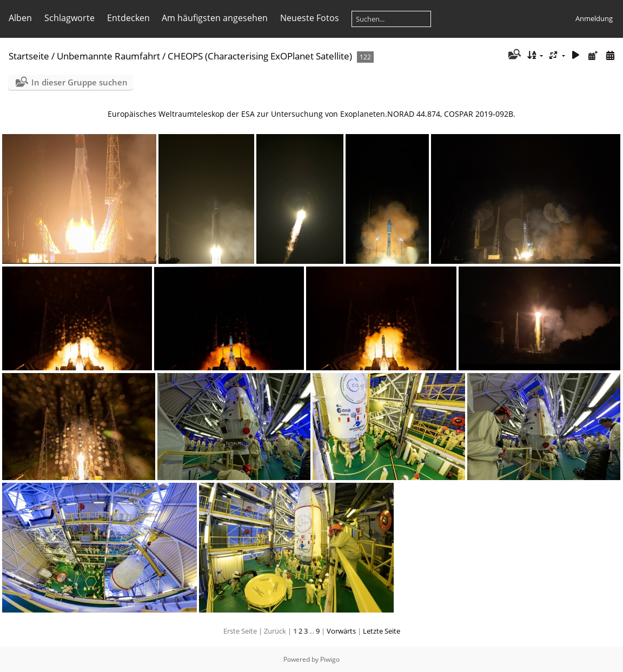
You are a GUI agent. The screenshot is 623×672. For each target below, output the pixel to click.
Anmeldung (594, 18)
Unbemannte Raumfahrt (108, 56)
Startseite (29, 56)
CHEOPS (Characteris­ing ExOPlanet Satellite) (260, 56)
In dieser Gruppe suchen (79, 82)
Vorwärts (341, 631)
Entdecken (128, 18)
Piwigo (330, 659)
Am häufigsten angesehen (215, 18)
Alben (20, 18)
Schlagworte (69, 18)
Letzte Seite (382, 631)
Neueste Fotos (310, 18)
